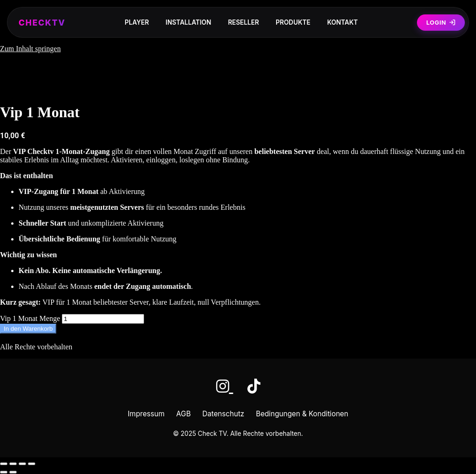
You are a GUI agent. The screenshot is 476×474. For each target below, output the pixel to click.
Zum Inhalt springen (30, 49)
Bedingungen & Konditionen (302, 414)
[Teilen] (22, 464)
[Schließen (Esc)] (32, 464)
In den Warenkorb (28, 329)
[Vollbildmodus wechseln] (13, 464)
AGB (183, 414)
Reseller (243, 22)
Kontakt (343, 22)
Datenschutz (223, 414)
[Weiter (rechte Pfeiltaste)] (13, 472)
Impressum (146, 414)
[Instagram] (225, 386)
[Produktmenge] (103, 319)
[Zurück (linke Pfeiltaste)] (4, 472)
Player (137, 22)
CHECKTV (42, 23)
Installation (188, 22)
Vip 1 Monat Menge (30, 318)
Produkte (293, 22)
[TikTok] (254, 386)
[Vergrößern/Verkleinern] (4, 464)
